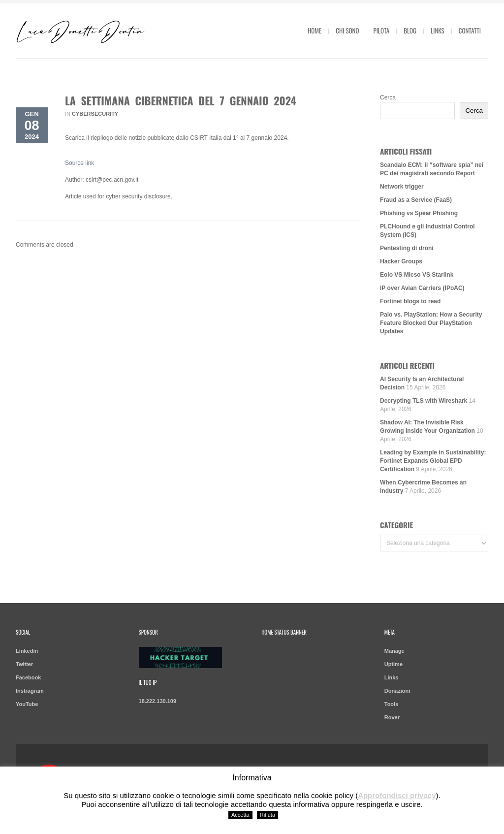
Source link (79, 163)
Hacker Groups (401, 261)
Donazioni (397, 691)
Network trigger (402, 187)
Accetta (240, 815)
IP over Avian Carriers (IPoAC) (422, 288)
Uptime (394, 664)
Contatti (470, 31)
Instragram (30, 691)
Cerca (388, 97)
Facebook (28, 677)
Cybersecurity (95, 114)
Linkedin (27, 651)
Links (438, 31)
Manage (394, 651)
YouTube (27, 704)
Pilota (381, 31)
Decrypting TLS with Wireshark (424, 401)
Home (315, 31)
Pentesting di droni (407, 248)
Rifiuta (268, 815)
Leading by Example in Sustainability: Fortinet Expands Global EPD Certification (433, 461)
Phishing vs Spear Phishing (419, 213)
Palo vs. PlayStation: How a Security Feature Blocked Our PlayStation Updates (431, 323)
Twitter (24, 664)
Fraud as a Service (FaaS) (416, 200)
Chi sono (347, 31)
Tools (392, 704)
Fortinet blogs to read (410, 301)
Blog (410, 31)
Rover (392, 717)
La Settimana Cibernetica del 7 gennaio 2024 (181, 100)
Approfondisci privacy (397, 795)
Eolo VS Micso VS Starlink (417, 275)
